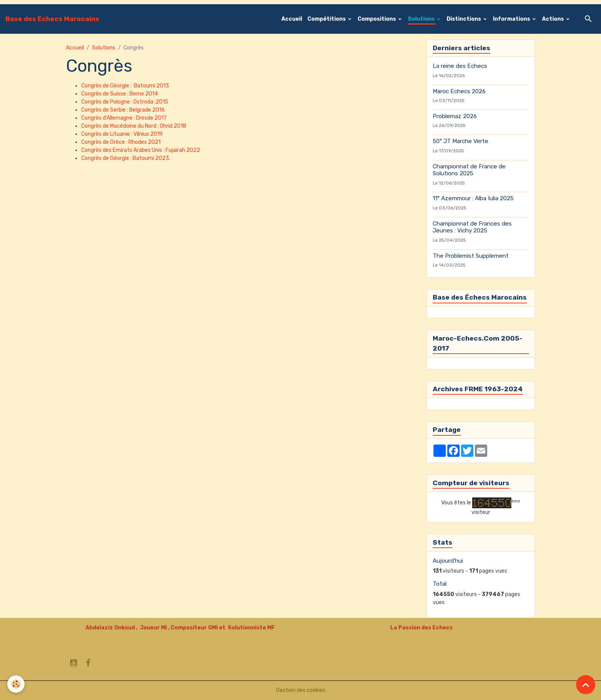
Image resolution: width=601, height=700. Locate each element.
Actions (553, 19)
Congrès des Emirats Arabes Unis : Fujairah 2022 (141, 150)
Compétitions (327, 19)
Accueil (292, 19)
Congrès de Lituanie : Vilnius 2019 (122, 134)
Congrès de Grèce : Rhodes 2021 (121, 142)
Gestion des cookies (301, 690)
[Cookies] (16, 684)
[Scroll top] (586, 685)
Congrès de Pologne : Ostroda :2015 (125, 102)
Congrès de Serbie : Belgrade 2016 (123, 110)
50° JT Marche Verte (461, 141)
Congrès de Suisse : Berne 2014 (120, 94)
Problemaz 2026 (455, 116)
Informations (512, 19)
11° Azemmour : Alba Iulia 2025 (473, 198)
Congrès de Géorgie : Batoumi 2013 (125, 86)
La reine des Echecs (460, 66)
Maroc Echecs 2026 (459, 91)
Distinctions (464, 19)
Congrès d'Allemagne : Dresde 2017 (124, 118)
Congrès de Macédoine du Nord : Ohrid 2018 (134, 126)
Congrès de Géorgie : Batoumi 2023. (126, 158)
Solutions (422, 19)
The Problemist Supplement (471, 256)
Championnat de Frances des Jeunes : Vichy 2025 (472, 227)
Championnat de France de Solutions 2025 (469, 170)
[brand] (52, 19)
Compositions (377, 19)
